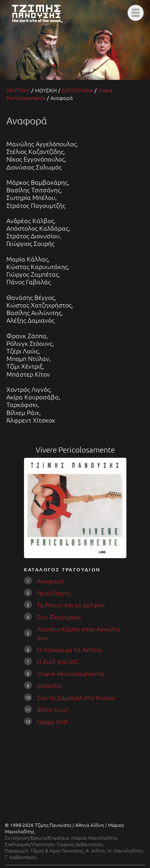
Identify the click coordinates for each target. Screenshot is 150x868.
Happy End (52, 721)
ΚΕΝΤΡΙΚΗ (18, 90)
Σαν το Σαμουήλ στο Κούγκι (76, 697)
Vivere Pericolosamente (71, 673)
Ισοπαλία (50, 685)
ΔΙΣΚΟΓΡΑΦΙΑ (77, 90)
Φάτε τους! (53, 709)
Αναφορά (50, 581)
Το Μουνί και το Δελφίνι (71, 605)
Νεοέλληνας (54, 593)
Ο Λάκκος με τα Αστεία (69, 649)
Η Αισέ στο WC (58, 661)
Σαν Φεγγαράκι (59, 617)
